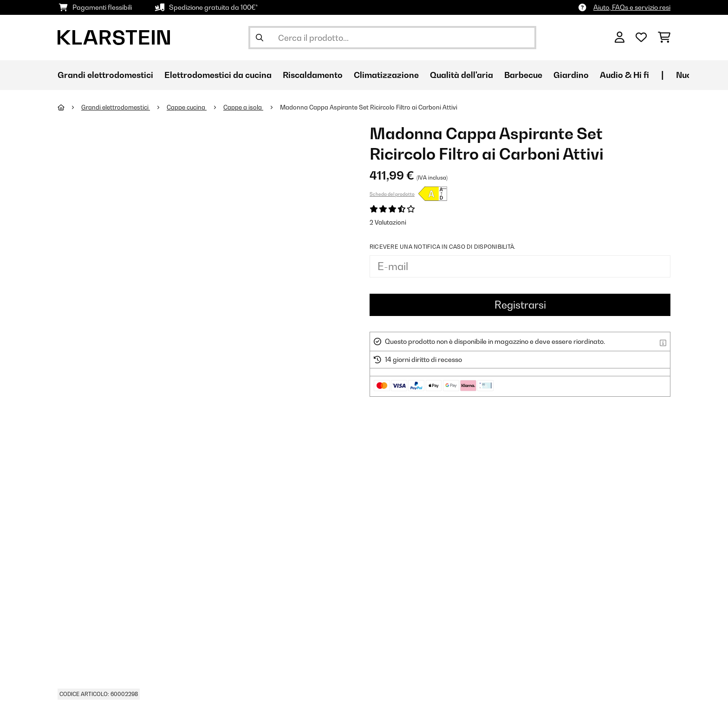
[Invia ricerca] (260, 38)
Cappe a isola (243, 107)
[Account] (620, 38)
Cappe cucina (187, 107)
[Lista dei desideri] (641, 38)
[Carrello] (664, 38)
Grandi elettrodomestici (116, 107)
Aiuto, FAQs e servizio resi (632, 7)
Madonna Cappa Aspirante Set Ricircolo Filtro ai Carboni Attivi (369, 107)
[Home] (69, 107)
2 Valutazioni (388, 222)
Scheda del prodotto (392, 194)
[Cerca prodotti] (392, 38)
